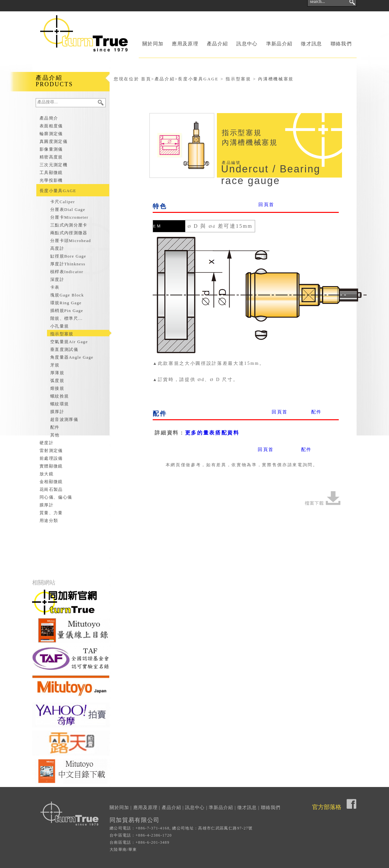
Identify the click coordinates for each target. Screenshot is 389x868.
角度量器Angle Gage (72, 357)
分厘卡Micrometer (69, 217)
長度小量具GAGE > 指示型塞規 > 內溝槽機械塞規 (236, 79)
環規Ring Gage (66, 303)
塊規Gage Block (67, 295)
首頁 (146, 79)
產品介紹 (217, 44)
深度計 (57, 279)
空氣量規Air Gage (69, 342)
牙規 (55, 365)
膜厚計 (57, 412)
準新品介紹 (279, 44)
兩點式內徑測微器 (69, 233)
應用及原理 (185, 44)
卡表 (55, 287)
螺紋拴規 (59, 396)
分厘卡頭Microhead (71, 241)
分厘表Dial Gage (68, 209)
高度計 (57, 248)
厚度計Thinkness (68, 264)
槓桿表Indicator (67, 272)
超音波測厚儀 (64, 419)
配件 (55, 427)
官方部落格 (327, 807)
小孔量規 (59, 326)
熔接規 (57, 388)
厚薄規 (57, 373)
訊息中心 (247, 44)
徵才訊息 (311, 44)
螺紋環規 (59, 404)
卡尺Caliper (63, 202)
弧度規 (57, 381)
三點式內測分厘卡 (69, 225)
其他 (55, 435)
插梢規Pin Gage (67, 311)
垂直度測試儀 (64, 349)
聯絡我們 (341, 44)
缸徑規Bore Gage (68, 256)
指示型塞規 (62, 334)
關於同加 (153, 44)
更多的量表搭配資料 (212, 433)
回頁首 (266, 205)
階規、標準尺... (66, 318)
